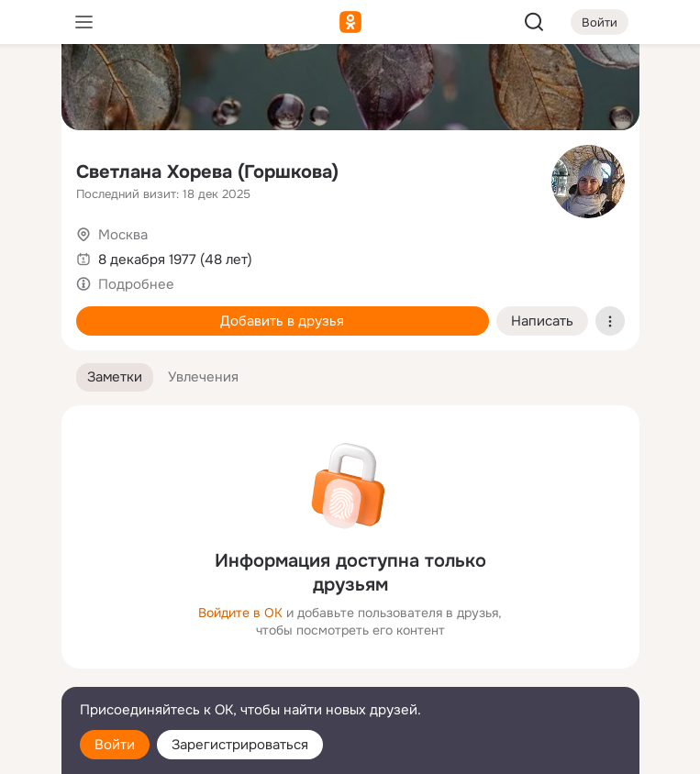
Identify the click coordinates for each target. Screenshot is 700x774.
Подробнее (136, 284)
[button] (115, 377)
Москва (123, 235)
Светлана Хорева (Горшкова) (207, 172)
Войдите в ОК (240, 613)
